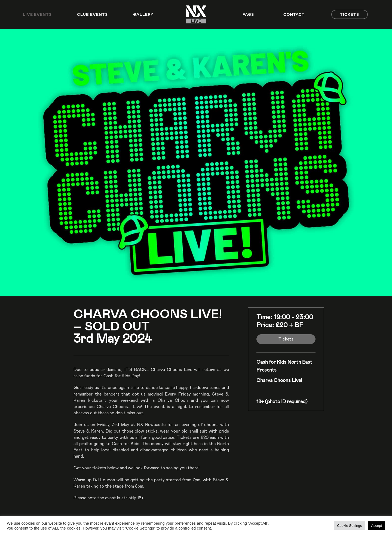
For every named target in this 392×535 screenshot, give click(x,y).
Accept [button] (376, 526)
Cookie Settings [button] (349, 526)
